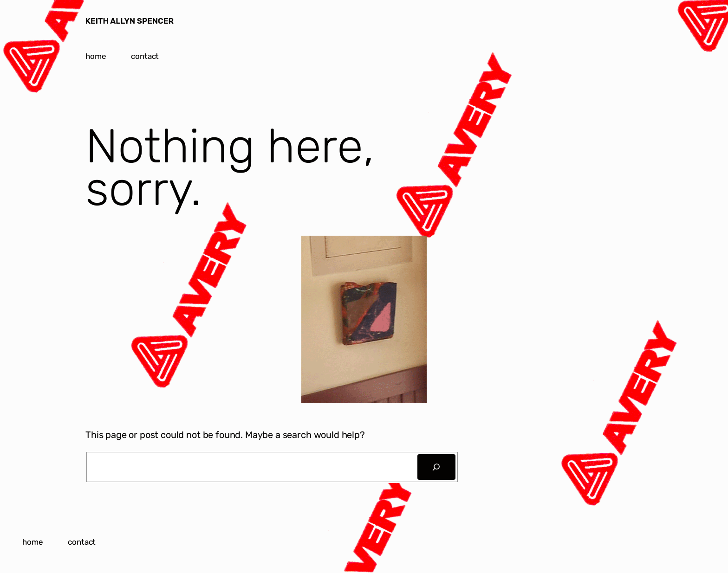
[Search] (436, 467)
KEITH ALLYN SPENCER (130, 21)
